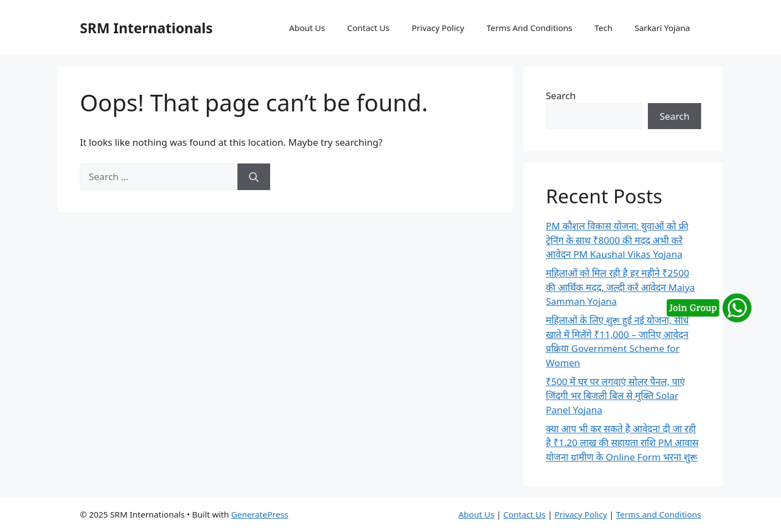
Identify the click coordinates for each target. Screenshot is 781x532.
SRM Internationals (146, 28)
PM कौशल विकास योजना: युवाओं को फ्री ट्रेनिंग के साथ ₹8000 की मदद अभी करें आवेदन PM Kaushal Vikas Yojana (617, 240)
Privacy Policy (438, 28)
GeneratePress (260, 514)
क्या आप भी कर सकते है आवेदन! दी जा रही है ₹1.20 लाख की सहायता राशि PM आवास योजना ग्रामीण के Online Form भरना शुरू (622, 443)
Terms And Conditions (529, 28)
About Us (307, 28)
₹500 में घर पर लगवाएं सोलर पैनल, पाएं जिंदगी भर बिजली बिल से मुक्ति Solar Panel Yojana (615, 396)
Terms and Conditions (658, 514)
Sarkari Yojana (662, 28)
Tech (603, 28)
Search (561, 96)
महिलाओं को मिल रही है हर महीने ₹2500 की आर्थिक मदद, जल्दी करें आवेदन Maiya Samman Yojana (620, 287)
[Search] (254, 177)
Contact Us (368, 28)
